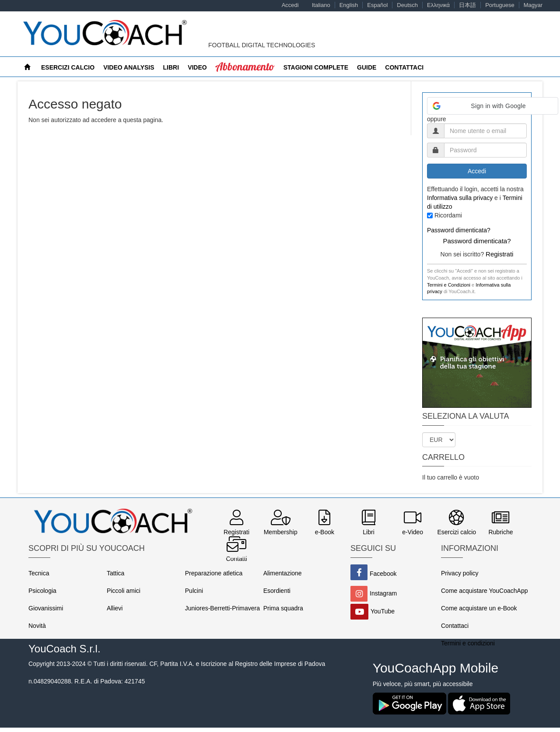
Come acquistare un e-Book (479, 608)
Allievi (115, 608)
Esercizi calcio (68, 67)
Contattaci (404, 67)
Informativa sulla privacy (460, 198)
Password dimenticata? (459, 230)
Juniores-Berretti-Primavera (222, 608)
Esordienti (277, 591)
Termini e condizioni (468, 643)
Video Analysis (129, 67)
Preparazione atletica (214, 573)
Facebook (383, 574)
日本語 (467, 5)
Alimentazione (283, 573)
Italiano (321, 5)
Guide (367, 67)
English (349, 5)
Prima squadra (283, 608)
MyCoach (231, 67)
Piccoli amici (124, 591)
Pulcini (194, 591)
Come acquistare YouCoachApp (484, 591)
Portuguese (500, 5)
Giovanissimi (46, 608)
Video (197, 67)
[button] (493, 106)
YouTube (383, 611)
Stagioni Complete (316, 67)
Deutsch (407, 5)
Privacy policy (460, 573)
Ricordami (448, 215)
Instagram (383, 593)
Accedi (290, 5)
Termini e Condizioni (449, 285)
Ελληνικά (438, 5)
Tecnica (39, 573)
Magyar (533, 5)
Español (377, 5)
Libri (171, 67)
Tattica (115, 573)
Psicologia (42, 591)
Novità (37, 626)
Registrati (499, 254)
